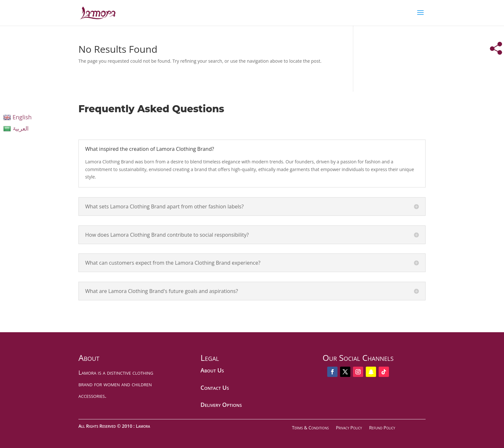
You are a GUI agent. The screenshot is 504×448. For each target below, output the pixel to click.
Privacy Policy (349, 428)
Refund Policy (382, 428)
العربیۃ (16, 128)
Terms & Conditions (310, 428)
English (18, 117)
